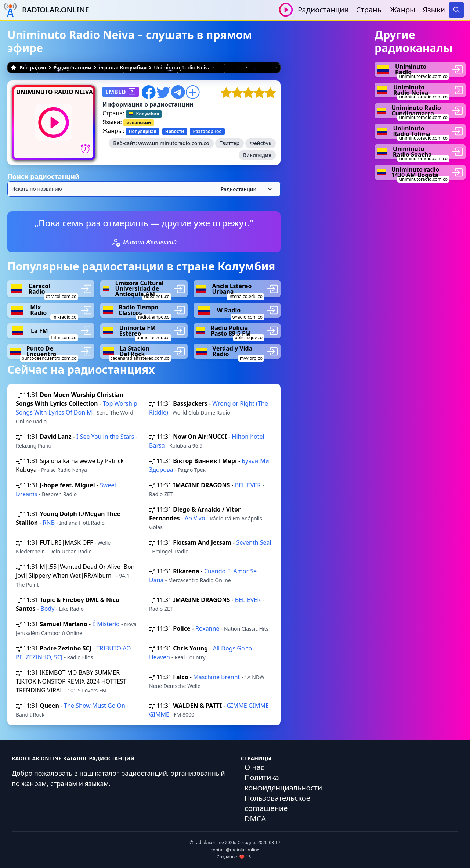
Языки (434, 10)
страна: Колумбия (123, 67)
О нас (254, 767)
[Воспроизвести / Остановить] (286, 10)
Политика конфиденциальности (283, 783)
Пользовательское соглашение (277, 803)
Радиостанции (323, 10)
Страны (370, 10)
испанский (139, 123)
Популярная (142, 131)
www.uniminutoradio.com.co (173, 143)
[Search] (456, 10)
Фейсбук (261, 143)
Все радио (28, 67)
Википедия (257, 155)
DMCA (255, 819)
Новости (175, 131)
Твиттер (229, 143)
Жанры (403, 10)
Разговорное (207, 131)
